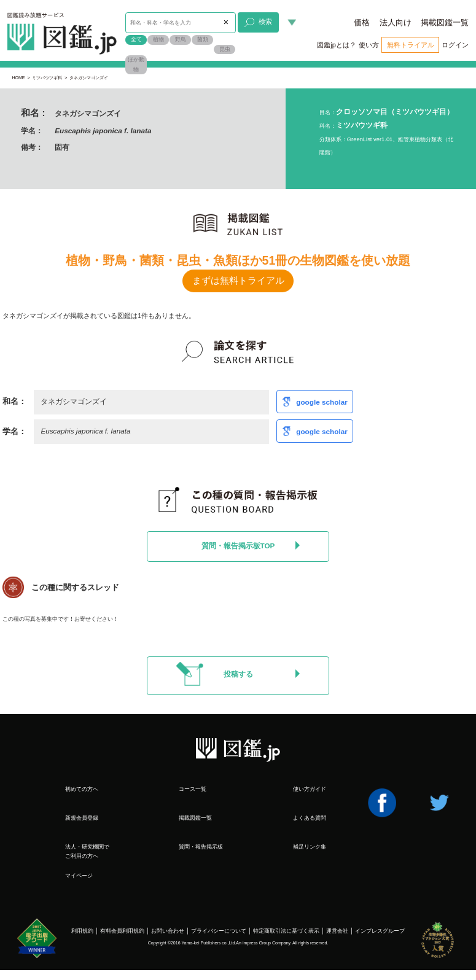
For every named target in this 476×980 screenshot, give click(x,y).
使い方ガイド (310, 789)
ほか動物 (136, 64)
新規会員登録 (82, 818)
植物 (158, 39)
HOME (18, 78)
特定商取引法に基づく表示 (286, 931)
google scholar (322, 401)
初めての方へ (82, 789)
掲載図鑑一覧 (445, 23)
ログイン (455, 45)
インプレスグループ (380, 931)
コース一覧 (193, 789)
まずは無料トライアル (238, 281)
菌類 (203, 39)
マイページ (79, 875)
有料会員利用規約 (122, 931)
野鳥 (181, 39)
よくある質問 (310, 818)
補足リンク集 (310, 846)
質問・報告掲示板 (201, 846)
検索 (258, 23)
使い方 (369, 45)
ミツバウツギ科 (47, 78)
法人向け (396, 23)
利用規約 (82, 931)
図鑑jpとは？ (337, 45)
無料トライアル (411, 45)
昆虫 (225, 49)
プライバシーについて (219, 931)
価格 (362, 23)
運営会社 (337, 931)
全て (136, 39)
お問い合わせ (168, 931)
